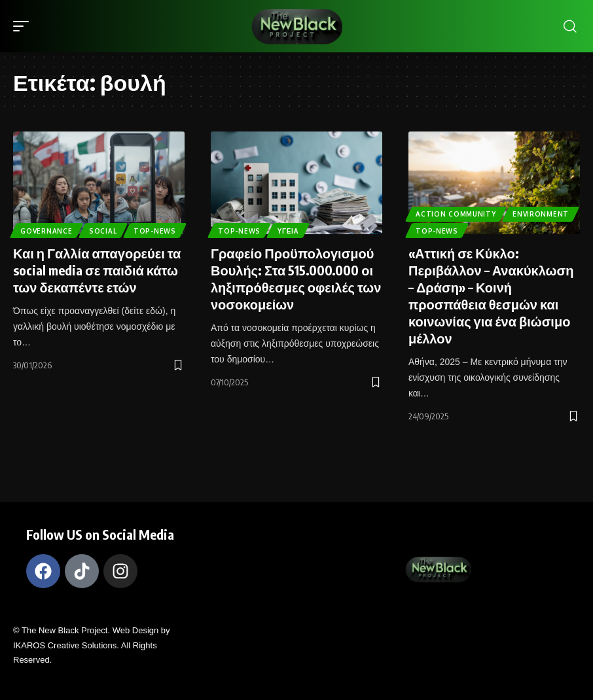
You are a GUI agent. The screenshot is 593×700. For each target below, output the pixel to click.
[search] (570, 26)
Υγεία (290, 230)
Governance (47, 213)
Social (104, 213)
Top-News (42, 230)
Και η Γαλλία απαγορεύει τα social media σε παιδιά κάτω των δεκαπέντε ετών (97, 270)
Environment (542, 213)
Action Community (456, 213)
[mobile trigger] (24, 26)
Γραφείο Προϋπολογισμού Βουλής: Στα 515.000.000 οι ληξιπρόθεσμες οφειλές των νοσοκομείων (296, 278)
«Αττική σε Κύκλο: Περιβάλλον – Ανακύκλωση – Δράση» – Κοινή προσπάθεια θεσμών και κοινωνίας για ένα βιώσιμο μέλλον (491, 295)
